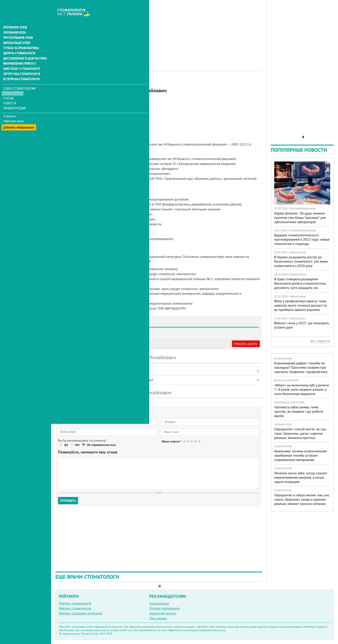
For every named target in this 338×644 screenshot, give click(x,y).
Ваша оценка (172, 441)
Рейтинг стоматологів (75, 608)
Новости (10, 94)
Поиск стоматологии (19, 79)
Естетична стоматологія (21, 70)
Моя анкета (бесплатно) (76, 344)
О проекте (10, 107)
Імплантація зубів (16, 34)
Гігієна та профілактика (21, 39)
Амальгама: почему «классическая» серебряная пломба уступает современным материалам (301, 455)
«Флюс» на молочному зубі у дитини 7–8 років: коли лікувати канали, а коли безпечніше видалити (302, 389)
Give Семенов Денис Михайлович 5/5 (200, 441)
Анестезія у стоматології (21, 60)
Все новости (320, 341)
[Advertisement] (159, 30)
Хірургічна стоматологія (21, 65)
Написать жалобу (246, 344)
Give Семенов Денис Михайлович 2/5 (189, 441)
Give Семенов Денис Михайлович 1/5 (185, 441)
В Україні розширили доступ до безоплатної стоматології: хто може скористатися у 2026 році (301, 261)
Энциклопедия (15, 99)
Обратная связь (14, 112)
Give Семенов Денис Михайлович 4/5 (196, 441)
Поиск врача (13, 84)
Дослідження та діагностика (24, 49)
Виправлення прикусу (19, 54)
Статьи (9, 89)
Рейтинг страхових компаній (81, 613)
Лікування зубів (15, 18)
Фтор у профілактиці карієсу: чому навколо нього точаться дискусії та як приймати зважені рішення (300, 305)
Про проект (158, 618)
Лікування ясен (14, 23)
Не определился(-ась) (101, 445)
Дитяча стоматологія (19, 44)
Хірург (127, 83)
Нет (77, 445)
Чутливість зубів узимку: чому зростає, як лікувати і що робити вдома (299, 411)
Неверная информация (114, 344)
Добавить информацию (19, 117)
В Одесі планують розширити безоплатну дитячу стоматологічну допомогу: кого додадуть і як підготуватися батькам (300, 285)
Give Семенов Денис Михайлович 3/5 (192, 441)
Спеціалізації (159, 603)
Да (66, 445)
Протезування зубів (18, 28)
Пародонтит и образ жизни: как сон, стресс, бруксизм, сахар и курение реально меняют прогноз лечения (302, 499)
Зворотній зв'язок (163, 613)
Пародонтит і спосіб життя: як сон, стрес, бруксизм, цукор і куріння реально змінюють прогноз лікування (300, 436)
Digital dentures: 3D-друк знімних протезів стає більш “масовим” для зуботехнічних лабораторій (300, 218)
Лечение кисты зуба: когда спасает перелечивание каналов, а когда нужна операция (301, 477)
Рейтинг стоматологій (75, 603)
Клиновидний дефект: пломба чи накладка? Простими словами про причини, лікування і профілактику (301, 367)
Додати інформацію (165, 608)
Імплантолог (112, 83)
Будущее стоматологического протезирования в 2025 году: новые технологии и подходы (302, 239)
